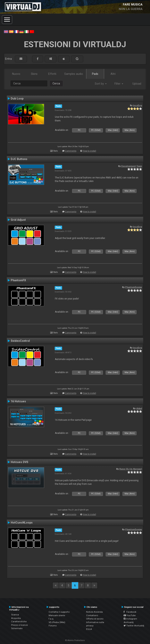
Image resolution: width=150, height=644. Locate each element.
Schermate (17, 628)
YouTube (130, 615)
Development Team (132, 166)
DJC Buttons (19, 159)
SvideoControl (20, 341)
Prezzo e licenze (19, 625)
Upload (137, 84)
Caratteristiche (19, 621)
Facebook (130, 612)
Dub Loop (17, 99)
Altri (113, 74)
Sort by (101, 84)
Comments (71, 151)
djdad (139, 408)
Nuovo (16, 74)
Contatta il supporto (59, 612)
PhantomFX (18, 280)
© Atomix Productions (75, 640)
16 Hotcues (18, 401)
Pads (95, 74)
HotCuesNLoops (22, 523)
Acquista (16, 618)
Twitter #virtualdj (134, 626)
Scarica (15, 615)
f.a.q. (51, 619)
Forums (53, 626)
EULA (89, 629)
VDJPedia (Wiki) (57, 622)
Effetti (52, 74)
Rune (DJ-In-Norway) (131, 469)
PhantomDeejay (134, 287)
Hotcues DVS (20, 462)
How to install (89, 151)
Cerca (56, 83)
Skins (34, 74)
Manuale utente (57, 615)
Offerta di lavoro (95, 619)
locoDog (137, 105)
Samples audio (74, 74)
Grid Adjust (18, 220)
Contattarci (92, 615)
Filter (119, 84)
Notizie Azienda (94, 612)
